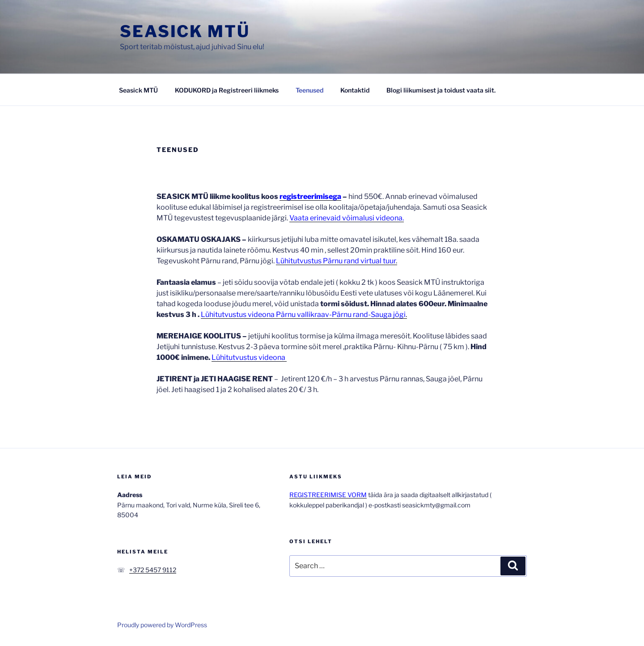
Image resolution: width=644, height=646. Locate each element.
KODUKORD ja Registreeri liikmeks (227, 90)
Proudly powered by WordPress (162, 625)
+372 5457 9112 (153, 570)
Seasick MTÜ (185, 31)
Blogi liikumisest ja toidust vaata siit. (441, 90)
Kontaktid (355, 90)
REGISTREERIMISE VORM (328, 495)
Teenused (309, 90)
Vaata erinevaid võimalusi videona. (347, 218)
